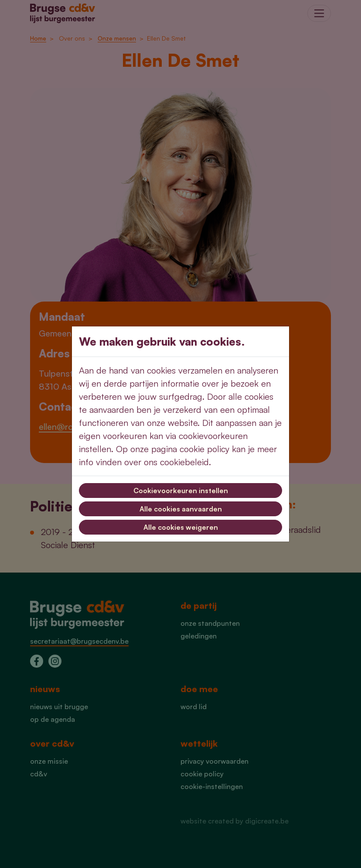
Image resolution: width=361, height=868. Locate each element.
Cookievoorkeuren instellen (181, 491)
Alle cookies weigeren (181, 527)
